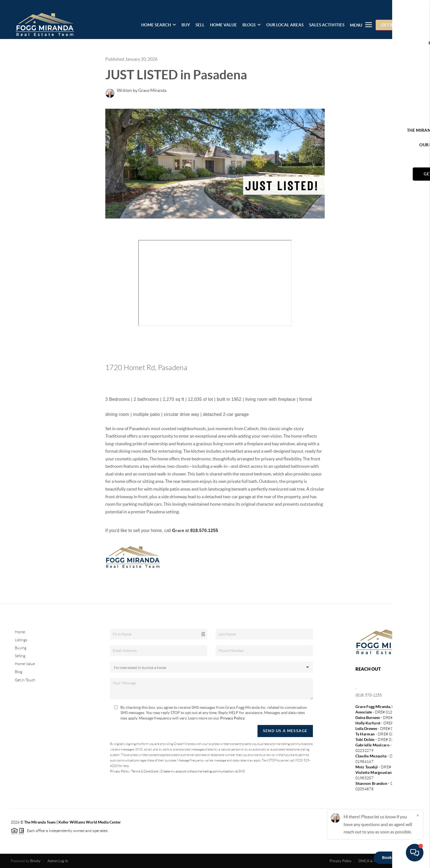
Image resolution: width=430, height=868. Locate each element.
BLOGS (252, 25)
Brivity (35, 861)
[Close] (418, 815)
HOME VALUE (224, 25)
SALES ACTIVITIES (327, 25)
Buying (21, 648)
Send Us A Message (285, 731)
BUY (186, 25)
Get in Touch (25, 680)
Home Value (25, 664)
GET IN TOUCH (395, 25)
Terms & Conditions (145, 771)
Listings (21, 640)
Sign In (409, 6)
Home (20, 632)
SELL (200, 25)
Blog (19, 672)
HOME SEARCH (159, 25)
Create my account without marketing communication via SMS (203, 771)
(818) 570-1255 (369, 695)
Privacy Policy (232, 718)
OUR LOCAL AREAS (285, 25)
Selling (20, 656)
